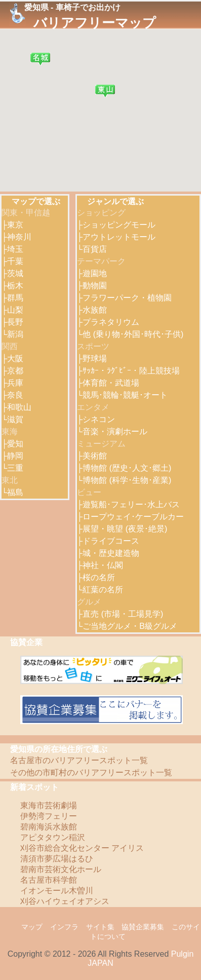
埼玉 (15, 249)
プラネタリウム (111, 322)
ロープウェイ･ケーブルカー (133, 517)
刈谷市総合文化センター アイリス (82, 848)
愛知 (15, 444)
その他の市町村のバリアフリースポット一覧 (91, 772)
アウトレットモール (119, 237)
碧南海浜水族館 (49, 827)
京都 (15, 371)
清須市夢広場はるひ (57, 859)
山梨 (15, 310)
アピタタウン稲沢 (53, 837)
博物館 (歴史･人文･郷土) (127, 468)
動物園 (95, 286)
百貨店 (95, 249)
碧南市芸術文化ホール (61, 869)
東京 (15, 225)
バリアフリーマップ (95, 23)
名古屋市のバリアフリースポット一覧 (79, 760)
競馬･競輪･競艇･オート (125, 395)
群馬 (15, 298)
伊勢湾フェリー (49, 816)
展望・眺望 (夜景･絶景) (125, 529)
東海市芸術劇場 (49, 805)
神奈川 (19, 237)
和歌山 (19, 407)
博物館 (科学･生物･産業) (127, 480)
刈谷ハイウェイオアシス (65, 901)
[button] (40, 59)
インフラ (64, 927)
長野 (15, 322)
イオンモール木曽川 (57, 891)
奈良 (15, 395)
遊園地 (95, 273)
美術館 (95, 456)
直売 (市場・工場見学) (123, 614)
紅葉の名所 (103, 590)
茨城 (15, 273)
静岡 (15, 456)
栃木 (15, 286)
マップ (32, 927)
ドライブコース (111, 541)
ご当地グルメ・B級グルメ (130, 626)
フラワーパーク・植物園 (127, 298)
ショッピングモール (119, 225)
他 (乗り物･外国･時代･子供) (133, 334)
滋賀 (15, 419)
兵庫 (15, 383)
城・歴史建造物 (111, 553)
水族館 (95, 310)
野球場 (95, 359)
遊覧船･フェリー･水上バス (131, 504)
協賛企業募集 (143, 927)
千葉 (15, 261)
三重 (15, 468)
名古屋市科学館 (49, 880)
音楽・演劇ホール (115, 431)
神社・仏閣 (103, 565)
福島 (15, 492)
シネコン (99, 419)
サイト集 (100, 927)
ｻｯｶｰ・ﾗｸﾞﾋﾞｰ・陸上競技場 (131, 371)
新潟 (15, 334)
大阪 (15, 359)
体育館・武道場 (111, 383)
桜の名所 (99, 577)
